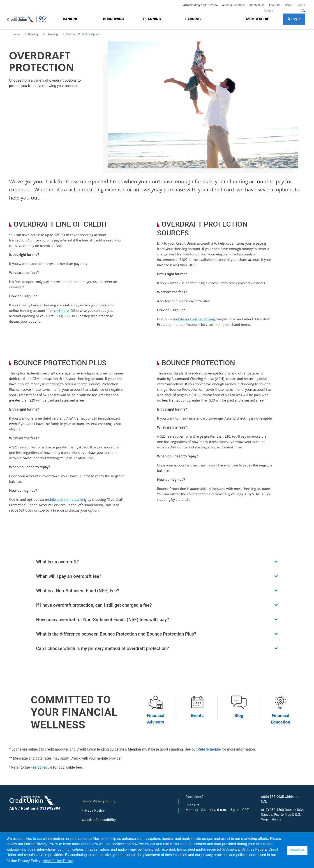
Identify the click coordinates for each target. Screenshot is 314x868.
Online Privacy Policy (98, 801)
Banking (33, 34)
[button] (157, 562)
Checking (52, 34)
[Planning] (152, 19)
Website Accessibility (99, 820)
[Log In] (294, 19)
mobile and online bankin (65, 499)
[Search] (285, 11)
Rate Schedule (209, 749)
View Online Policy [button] (58, 861)
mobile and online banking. (194, 319)
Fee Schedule (41, 767)
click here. (62, 311)
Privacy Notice (93, 811)
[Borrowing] (114, 19)
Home (16, 34)
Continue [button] (297, 850)
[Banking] (70, 19)
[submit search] (303, 10)
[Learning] (192, 19)
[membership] (258, 19)
